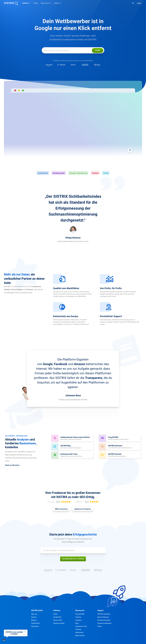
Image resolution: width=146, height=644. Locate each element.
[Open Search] (133, 3)
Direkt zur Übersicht (12, 465)
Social (106, 173)
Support (58, 3)
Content (95, 173)
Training (78, 617)
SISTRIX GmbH (37, 610)
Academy (78, 620)
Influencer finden (59, 623)
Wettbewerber (59, 173)
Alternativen (79, 632)
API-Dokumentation (104, 620)
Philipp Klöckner (73, 238)
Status (100, 626)
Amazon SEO (58, 620)
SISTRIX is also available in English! (14, 633)
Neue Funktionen (103, 617)
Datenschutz (35, 623)
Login (139, 3)
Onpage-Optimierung (78, 173)
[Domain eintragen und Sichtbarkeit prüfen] (73, 50)
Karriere (34, 617)
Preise (36, 3)
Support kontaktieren (104, 623)
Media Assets (80, 636)
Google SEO (57, 617)
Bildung (34, 620)
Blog (77, 623)
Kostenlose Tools (81, 626)
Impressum (35, 626)
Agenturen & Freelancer (83, 509)
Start (98, 50)
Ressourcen (46, 3)
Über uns (34, 614)
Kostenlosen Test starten (73, 559)
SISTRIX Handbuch (104, 614)
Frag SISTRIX (80, 614)
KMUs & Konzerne (61, 509)
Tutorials (78, 629)
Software (26, 3)
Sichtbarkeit (43, 173)
